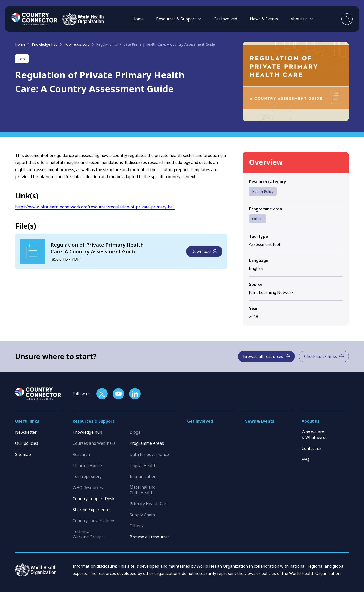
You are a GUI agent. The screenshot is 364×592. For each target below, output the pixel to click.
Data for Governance (149, 454)
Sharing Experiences (92, 510)
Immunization (143, 476)
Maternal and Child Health (143, 490)
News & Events (264, 19)
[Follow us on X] (102, 394)
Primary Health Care (149, 504)
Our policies (27, 443)
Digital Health (143, 466)
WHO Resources (88, 488)
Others (258, 219)
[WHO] (83, 19)
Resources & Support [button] (94, 421)
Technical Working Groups (88, 534)
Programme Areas (147, 443)
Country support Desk (94, 499)
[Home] (34, 19)
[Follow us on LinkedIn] (135, 394)
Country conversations (94, 521)
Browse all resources (150, 537)
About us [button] (311, 421)
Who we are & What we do (315, 435)
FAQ (305, 459)
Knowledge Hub (45, 44)
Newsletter (26, 432)
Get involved (225, 19)
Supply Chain (142, 515)
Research (81, 454)
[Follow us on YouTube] (118, 394)
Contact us (312, 448)
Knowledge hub (87, 432)
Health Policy (263, 191)
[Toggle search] (347, 19)
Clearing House (87, 466)
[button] (179, 19)
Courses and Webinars (94, 443)
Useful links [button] (27, 421)
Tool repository (77, 44)
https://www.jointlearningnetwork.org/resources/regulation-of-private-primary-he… (95, 207)
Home (138, 19)
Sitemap (23, 454)
